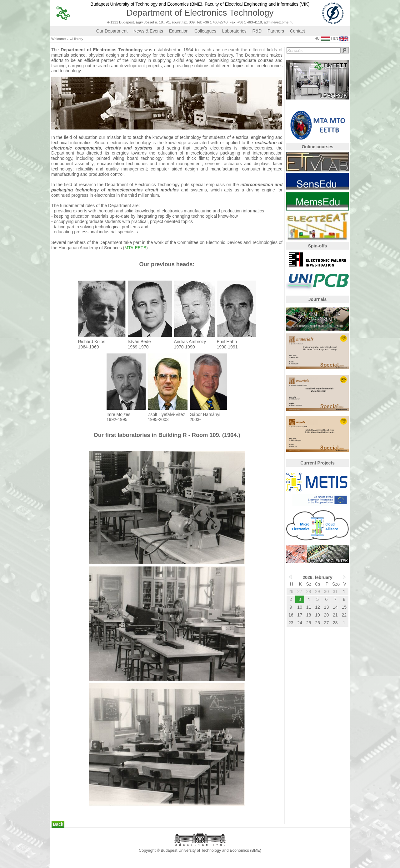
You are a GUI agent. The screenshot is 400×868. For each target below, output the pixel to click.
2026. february (318, 577)
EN (341, 37)
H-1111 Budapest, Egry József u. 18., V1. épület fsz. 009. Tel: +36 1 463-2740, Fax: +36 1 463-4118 (184, 22)
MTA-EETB (135, 248)
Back (58, 824)
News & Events (148, 31)
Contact (297, 31)
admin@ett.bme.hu (279, 22)
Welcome (58, 39)
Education (179, 31)
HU (322, 37)
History (78, 39)
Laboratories (234, 31)
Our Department (112, 31)
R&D (257, 31)
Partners (276, 31)
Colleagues (205, 31)
